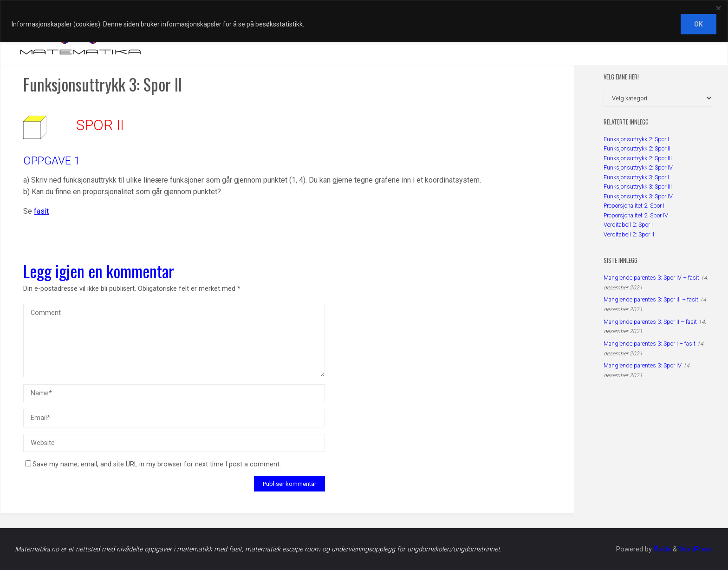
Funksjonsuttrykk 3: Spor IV (638, 196)
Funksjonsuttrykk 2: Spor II (637, 148)
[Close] (718, 8)
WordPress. (696, 549)
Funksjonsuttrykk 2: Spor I (636, 139)
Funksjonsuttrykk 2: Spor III (638, 158)
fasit (41, 211)
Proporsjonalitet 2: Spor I (634, 206)
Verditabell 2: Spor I (628, 225)
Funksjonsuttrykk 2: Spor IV (638, 167)
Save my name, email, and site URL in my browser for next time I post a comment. (153, 464)
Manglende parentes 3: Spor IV (643, 365)
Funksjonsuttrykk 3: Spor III (638, 187)
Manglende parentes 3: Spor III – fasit (651, 299)
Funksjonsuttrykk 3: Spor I (636, 177)
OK (699, 24)
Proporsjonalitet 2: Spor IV (636, 215)
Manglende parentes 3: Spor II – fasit (650, 322)
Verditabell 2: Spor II (629, 234)
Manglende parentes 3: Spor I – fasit (650, 344)
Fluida (661, 549)
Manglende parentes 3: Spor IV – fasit (651, 278)
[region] (364, 21)
